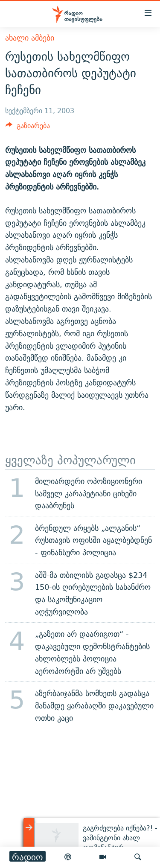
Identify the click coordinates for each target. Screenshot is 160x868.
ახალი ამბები (30, 38)
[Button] (28, 128)
